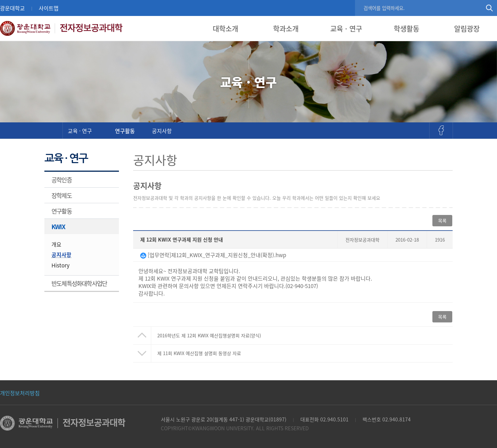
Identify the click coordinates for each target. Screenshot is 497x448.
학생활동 (406, 29)
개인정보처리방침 (20, 393)
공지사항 (162, 131)
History (61, 265)
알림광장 (467, 29)
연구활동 (125, 131)
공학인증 (62, 180)
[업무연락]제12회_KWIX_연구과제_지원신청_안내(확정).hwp (213, 255)
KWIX (58, 226)
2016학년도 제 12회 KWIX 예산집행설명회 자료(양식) (209, 335)
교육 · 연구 (346, 29)
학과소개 (286, 29)
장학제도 (62, 195)
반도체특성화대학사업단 (79, 283)
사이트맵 (49, 8)
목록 (442, 220)
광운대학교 (12, 8)
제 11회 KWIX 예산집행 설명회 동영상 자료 (199, 353)
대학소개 (225, 29)
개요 (56, 244)
